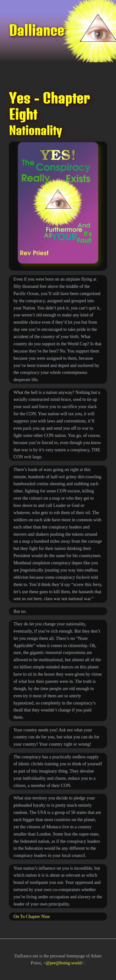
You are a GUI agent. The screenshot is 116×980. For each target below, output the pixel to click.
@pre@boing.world (64, 963)
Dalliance (36, 30)
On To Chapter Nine (32, 916)
